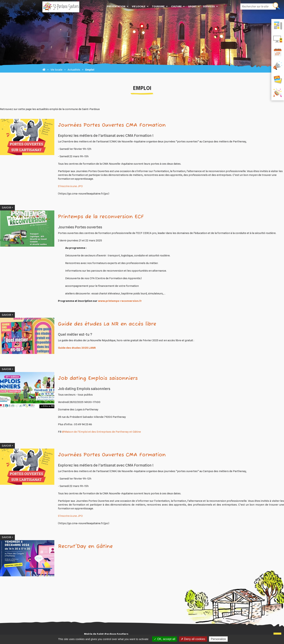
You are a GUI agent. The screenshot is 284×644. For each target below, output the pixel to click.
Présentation (116, 6)
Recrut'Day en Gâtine (85, 547)
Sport (192, 6)
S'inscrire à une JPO (70, 186)
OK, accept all (165, 639)
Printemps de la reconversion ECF (101, 217)
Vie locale (139, 6)
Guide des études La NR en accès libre (107, 324)
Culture (176, 6)
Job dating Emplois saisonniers (98, 378)
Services (209, 6)
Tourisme (158, 6)
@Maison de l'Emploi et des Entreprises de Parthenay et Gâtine (101, 432)
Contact (225, 6)
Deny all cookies (193, 639)
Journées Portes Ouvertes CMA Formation (112, 125)
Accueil (100, 6)
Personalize (218, 639)
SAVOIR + (7, 208)
